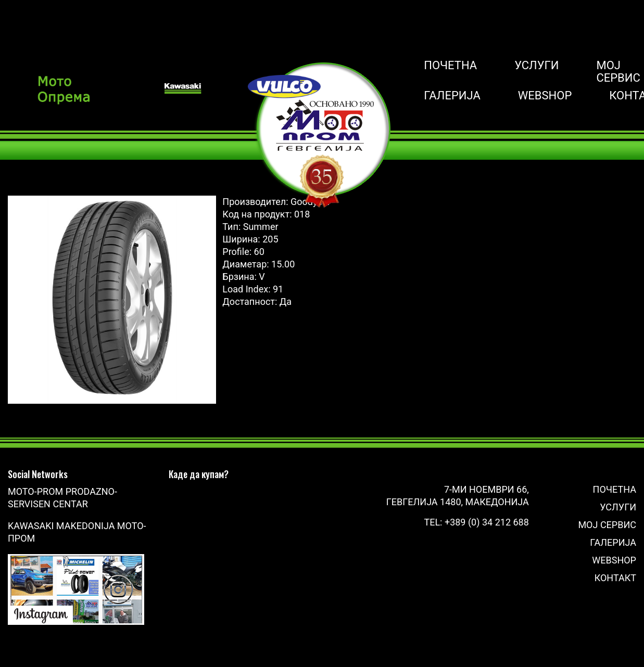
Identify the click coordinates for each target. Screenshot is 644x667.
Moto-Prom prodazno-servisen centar (62, 498)
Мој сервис (618, 72)
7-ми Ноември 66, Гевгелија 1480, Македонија (458, 496)
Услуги (536, 66)
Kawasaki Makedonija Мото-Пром (77, 532)
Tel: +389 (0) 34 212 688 (476, 522)
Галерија (452, 96)
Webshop (545, 96)
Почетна (450, 66)
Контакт (615, 578)
